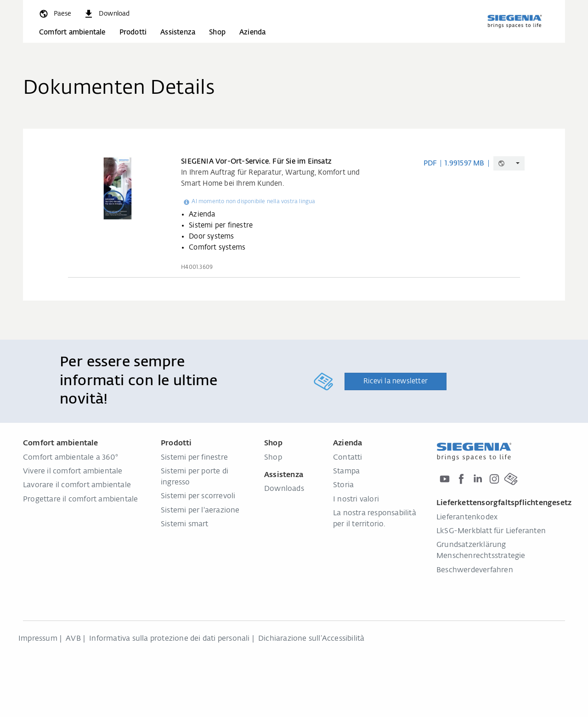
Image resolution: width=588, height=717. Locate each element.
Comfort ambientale (72, 32)
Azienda (252, 32)
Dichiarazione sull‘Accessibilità (311, 639)
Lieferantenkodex (467, 518)
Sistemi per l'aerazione (200, 511)
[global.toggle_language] (55, 14)
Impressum (38, 639)
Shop (217, 32)
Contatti (348, 458)
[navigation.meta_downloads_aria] (107, 14)
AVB (73, 639)
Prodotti (133, 32)
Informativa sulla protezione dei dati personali (169, 639)
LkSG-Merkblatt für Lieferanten (491, 531)
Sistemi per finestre (194, 458)
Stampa (346, 472)
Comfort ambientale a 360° (71, 458)
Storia (343, 485)
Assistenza (178, 32)
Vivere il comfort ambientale (73, 472)
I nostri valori (356, 500)
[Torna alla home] (514, 21)
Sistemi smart (185, 524)
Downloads (284, 489)
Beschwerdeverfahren (475, 570)
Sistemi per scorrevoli (198, 496)
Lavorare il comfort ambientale (77, 485)
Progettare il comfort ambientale (80, 500)
